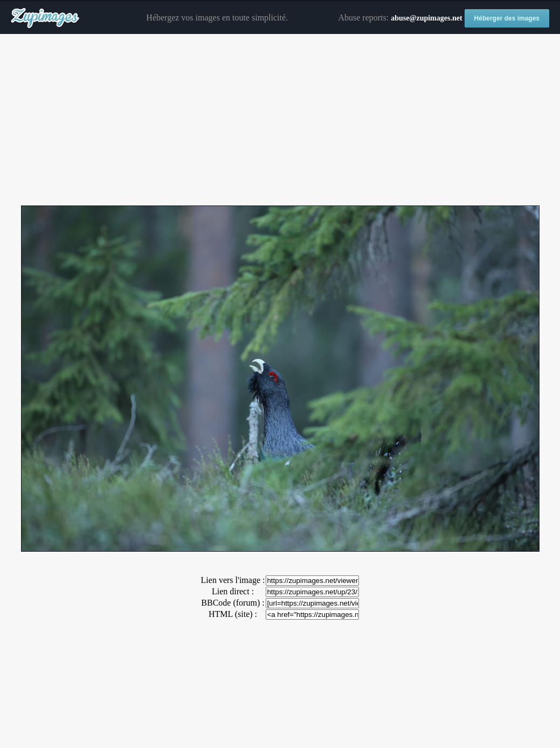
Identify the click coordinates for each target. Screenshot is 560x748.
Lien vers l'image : (233, 580)
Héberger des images (507, 18)
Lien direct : (233, 591)
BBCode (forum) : (233, 603)
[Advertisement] (280, 120)
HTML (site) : (233, 614)
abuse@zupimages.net (426, 18)
